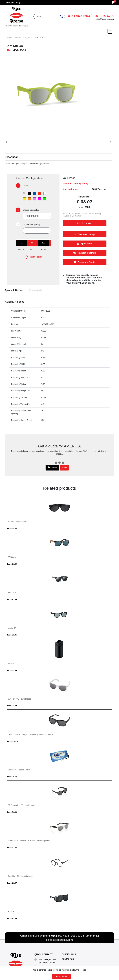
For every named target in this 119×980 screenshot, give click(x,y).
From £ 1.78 (12, 706)
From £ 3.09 (12, 812)
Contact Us (10, 2)
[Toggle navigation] (60, 31)
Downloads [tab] (35, 290)
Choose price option (31, 210)
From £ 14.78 (12, 741)
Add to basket (85, 223)
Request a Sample (85, 253)
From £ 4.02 (12, 529)
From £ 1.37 (12, 883)
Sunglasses (28, 38)
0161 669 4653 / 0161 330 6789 (91, 16)
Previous (52, 467)
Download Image (85, 234)
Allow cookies (61, 976)
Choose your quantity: (32, 224)
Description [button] (12, 157)
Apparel (18, 38)
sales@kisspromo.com (105, 19)
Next (64, 467)
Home (9, 38)
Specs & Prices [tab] (14, 290)
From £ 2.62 (12, 848)
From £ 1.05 (12, 635)
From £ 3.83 (12, 918)
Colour (25, 186)
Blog (18, 2)
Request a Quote (85, 262)
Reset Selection (33, 257)
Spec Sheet (85, 244)
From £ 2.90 (12, 670)
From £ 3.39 (12, 599)
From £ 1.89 (12, 564)
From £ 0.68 (12, 777)
